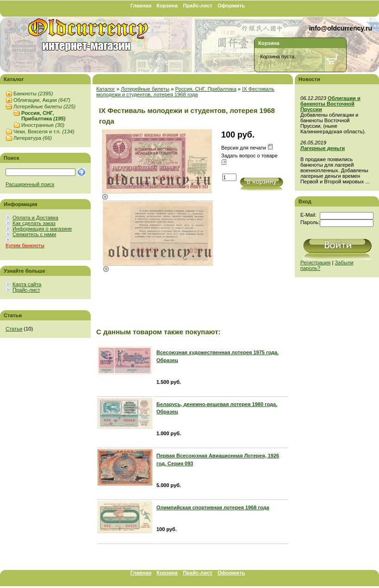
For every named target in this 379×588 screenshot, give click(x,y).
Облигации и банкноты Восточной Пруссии (330, 104)
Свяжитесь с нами (34, 234)
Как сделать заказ (34, 223)
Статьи (14, 329)
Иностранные (43, 125)
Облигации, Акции (42, 100)
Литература (33, 138)
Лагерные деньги (323, 148)
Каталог (106, 89)
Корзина (167, 6)
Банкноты (33, 94)
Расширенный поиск (30, 184)
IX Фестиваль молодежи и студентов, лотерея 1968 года (185, 92)
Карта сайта (27, 284)
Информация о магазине (42, 229)
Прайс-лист (198, 6)
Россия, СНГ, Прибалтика (43, 116)
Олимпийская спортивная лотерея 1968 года (213, 507)
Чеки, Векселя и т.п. (44, 131)
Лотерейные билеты (44, 106)
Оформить (231, 6)
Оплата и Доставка (35, 218)
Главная (141, 6)
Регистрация (315, 263)
